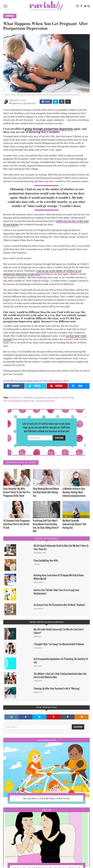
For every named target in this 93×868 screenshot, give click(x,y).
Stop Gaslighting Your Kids (46, 560)
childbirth (28, 397)
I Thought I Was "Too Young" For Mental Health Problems (59, 644)
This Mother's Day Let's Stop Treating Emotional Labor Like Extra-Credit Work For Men (60, 675)
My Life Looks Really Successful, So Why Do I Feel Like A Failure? (59, 631)
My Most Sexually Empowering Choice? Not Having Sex (74, 524)
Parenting (10, 16)
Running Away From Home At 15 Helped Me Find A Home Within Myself (59, 577)
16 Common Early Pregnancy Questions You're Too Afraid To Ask (16, 524)
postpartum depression (47, 397)
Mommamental (46, 740)
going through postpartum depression (49, 129)
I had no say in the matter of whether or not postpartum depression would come (42, 272)
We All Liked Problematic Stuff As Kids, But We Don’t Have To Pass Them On (61, 547)
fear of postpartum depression (19, 401)
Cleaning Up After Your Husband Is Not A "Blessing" (57, 688)
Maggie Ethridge (38, 582)
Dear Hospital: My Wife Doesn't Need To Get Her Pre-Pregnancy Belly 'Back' (17, 492)
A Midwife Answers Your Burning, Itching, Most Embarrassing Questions (74, 492)
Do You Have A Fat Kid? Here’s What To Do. (46, 798)
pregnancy (16, 397)
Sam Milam (37, 564)
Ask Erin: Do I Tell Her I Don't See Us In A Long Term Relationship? (56, 592)
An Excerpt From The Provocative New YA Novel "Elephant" (60, 605)
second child (67, 397)
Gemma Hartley (14, 100)
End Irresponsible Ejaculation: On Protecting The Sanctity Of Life (61, 661)
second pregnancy (46, 401)
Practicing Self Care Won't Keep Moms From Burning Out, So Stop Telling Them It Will (46, 526)
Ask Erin (47, 810)
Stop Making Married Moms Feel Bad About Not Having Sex (46, 492)
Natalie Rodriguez (39, 609)
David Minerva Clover (40, 553)
